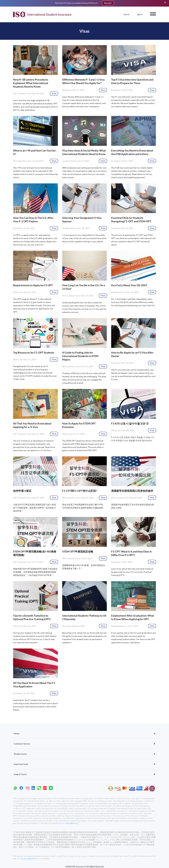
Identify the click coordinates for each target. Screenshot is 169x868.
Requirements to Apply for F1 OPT (33, 285)
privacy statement (29, 859)
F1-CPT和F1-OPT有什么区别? (80, 491)
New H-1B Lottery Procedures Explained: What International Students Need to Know (31, 83)
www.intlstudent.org (69, 823)
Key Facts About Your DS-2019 (129, 285)
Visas (54, 93)
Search (126, 14)
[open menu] (153, 13)
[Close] (165, 2)
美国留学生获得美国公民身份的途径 (132, 491)
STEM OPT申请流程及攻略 (78, 551)
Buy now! (108, 3)
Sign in (140, 14)
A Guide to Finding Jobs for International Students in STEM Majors (80, 356)
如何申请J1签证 (22, 491)
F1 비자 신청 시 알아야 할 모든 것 (130, 423)
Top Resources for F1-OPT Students (34, 353)
